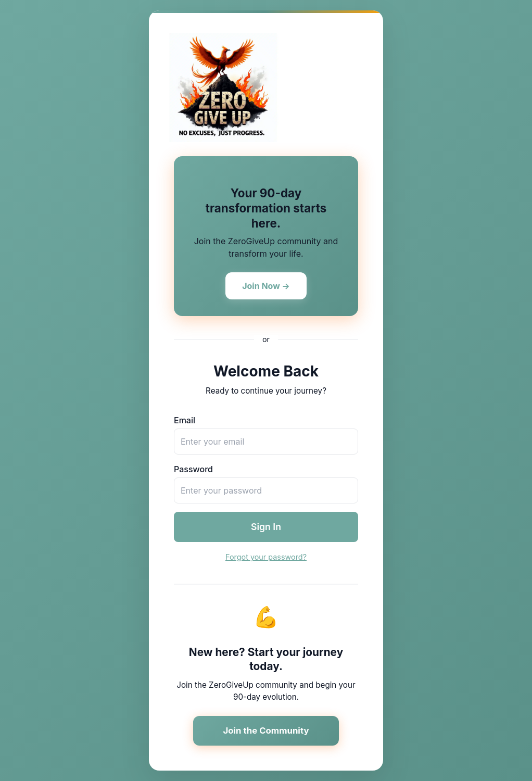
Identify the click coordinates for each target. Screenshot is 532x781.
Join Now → (266, 286)
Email (185, 420)
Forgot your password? (266, 557)
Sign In (266, 527)
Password (193, 469)
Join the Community (266, 730)
